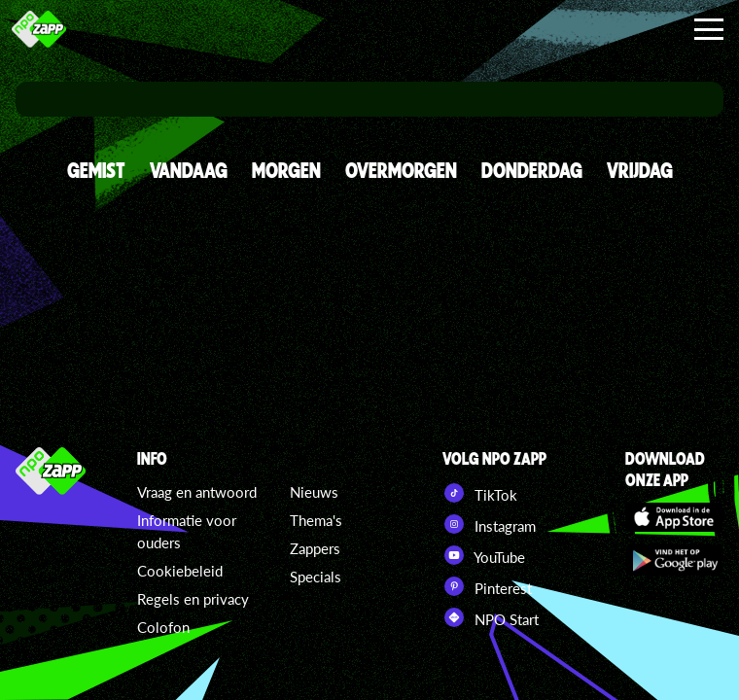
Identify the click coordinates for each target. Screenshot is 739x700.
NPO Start (491, 617)
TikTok (480, 493)
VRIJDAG (640, 170)
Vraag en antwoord (197, 492)
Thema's (316, 520)
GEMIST (96, 170)
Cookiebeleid (180, 571)
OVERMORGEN (401, 170)
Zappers (315, 548)
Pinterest (487, 586)
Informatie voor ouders (187, 531)
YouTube (484, 555)
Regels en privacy (193, 599)
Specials (316, 577)
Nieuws (314, 492)
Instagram (489, 524)
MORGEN (286, 170)
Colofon (163, 627)
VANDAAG (189, 170)
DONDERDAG (532, 170)
